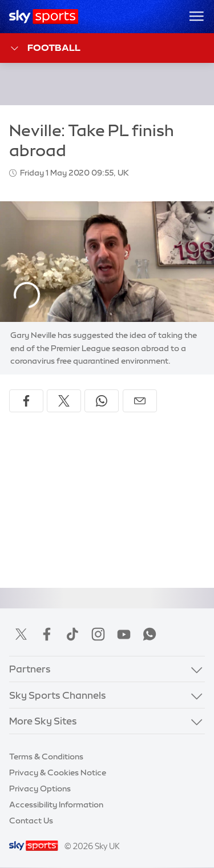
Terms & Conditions (46, 756)
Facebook (47, 634)
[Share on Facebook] (26, 401)
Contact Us (31, 821)
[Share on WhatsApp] (102, 401)
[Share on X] (64, 401)
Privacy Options (40, 789)
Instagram (98, 634)
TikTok (72, 634)
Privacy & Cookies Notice (58, 773)
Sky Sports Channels (58, 695)
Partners (30, 669)
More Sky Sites (43, 721)
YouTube (124, 634)
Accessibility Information (56, 805)
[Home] (44, 17)
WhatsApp (150, 634)
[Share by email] (140, 401)
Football (45, 48)
